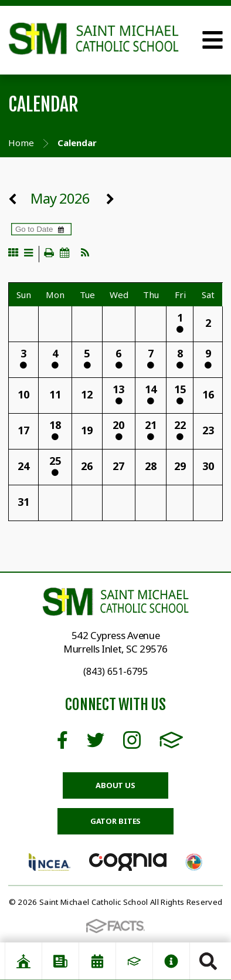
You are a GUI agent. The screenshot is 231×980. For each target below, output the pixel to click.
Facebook (62, 740)
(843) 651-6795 (116, 671)
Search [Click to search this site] (208, 961)
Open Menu (213, 40)
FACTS (171, 740)
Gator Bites (116, 821)
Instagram (132, 740)
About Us (116, 785)
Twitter (96, 740)
